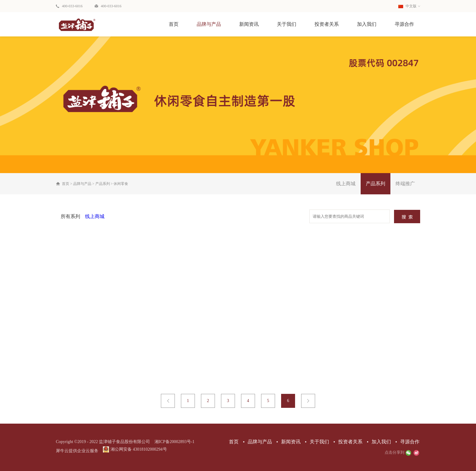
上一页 (168, 401)
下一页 (308, 401)
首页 (174, 24)
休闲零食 (121, 184)
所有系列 (70, 216)
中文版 (407, 6)
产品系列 (103, 184)
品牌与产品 (82, 184)
